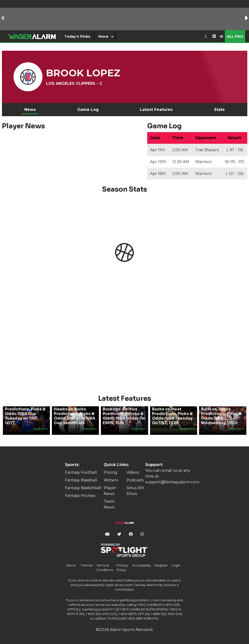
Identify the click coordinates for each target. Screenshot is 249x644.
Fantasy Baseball (81, 480)
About (71, 565)
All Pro (235, 36)
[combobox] (206, 36)
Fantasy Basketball (83, 488)
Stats (219, 110)
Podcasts (135, 480)
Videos (133, 472)
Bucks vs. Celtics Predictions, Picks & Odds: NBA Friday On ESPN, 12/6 (124, 416)
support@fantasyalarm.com (172, 482)
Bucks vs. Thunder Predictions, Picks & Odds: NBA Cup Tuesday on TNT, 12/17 (25, 414)
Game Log (88, 110)
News (30, 110)
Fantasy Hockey (80, 496)
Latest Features (156, 110)
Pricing (111, 472)
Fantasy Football (81, 472)
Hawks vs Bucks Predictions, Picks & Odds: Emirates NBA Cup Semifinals (75, 416)
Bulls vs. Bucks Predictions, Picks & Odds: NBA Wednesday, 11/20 (221, 416)
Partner (87, 565)
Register (161, 565)
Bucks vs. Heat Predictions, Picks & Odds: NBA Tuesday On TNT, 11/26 (172, 416)
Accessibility (142, 565)
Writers (111, 480)
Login (176, 565)
